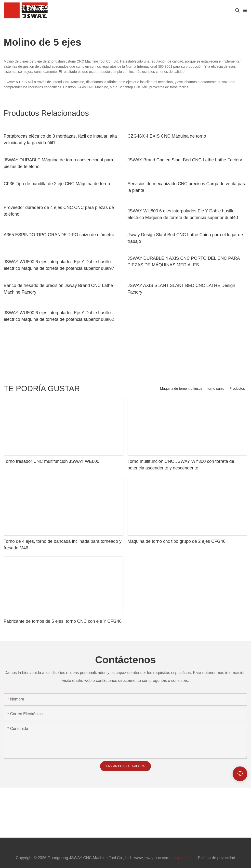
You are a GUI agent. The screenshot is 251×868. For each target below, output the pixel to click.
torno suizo (216, 389)
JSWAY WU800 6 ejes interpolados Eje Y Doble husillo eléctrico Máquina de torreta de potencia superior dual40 (183, 214)
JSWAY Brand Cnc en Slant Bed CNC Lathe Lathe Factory (185, 160)
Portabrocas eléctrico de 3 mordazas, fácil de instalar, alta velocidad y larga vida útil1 (60, 139)
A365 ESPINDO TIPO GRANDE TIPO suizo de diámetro (59, 235)
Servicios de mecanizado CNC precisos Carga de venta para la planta (187, 187)
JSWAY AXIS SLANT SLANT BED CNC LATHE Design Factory (181, 289)
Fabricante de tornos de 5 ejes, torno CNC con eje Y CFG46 (63, 621)
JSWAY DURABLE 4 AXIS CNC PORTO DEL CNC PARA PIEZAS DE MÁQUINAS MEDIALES (184, 262)
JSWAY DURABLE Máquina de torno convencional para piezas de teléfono (58, 163)
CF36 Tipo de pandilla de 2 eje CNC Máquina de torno (57, 184)
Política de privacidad (216, 858)
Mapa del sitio (185, 858)
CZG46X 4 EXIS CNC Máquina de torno (167, 136)
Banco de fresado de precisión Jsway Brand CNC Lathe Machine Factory (58, 289)
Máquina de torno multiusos (181, 389)
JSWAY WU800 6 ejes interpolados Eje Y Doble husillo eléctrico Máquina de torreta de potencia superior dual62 (59, 316)
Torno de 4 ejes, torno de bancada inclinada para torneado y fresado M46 (63, 545)
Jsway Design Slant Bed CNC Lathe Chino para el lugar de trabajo (185, 238)
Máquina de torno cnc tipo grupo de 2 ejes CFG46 (177, 541)
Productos (237, 389)
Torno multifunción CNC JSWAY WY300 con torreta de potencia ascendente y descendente (181, 465)
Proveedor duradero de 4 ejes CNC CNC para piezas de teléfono (59, 211)
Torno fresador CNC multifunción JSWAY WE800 (52, 461)
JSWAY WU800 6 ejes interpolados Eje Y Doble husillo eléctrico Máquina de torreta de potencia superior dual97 (59, 265)
